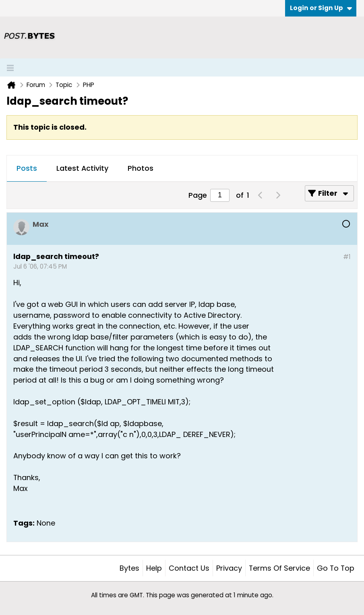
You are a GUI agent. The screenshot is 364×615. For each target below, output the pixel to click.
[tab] (27, 169)
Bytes (129, 568)
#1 (347, 257)
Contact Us (189, 568)
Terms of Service (279, 568)
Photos (141, 168)
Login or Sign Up (321, 8)
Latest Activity (82, 168)
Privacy (229, 568)
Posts (27, 168)
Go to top (336, 568)
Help (154, 568)
